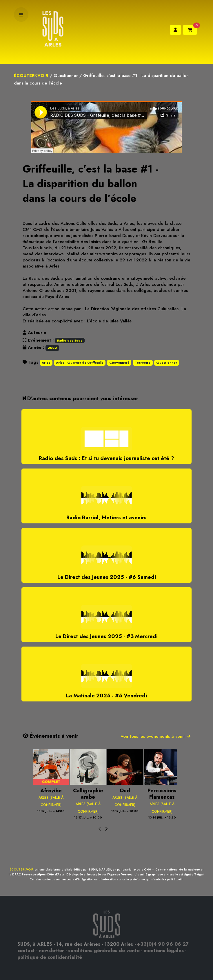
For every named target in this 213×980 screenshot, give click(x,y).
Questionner (66, 76)
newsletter (51, 951)
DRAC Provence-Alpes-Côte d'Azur (38, 874)
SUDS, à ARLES (100, 869)
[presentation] (100, 829)
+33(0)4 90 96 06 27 (163, 944)
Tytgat (199, 874)
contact (26, 951)
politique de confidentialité (50, 957)
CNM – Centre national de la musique (172, 869)
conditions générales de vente (104, 951)
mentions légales (164, 951)
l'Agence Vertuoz (120, 874)
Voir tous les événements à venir (155, 736)
